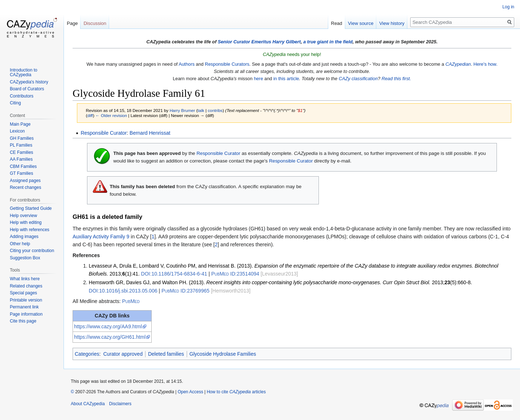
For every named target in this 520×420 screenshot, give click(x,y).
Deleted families (166, 354)
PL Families (21, 145)
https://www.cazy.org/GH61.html (110, 337)
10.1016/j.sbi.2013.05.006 (123, 291)
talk (201, 110)
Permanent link (24, 307)
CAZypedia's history (29, 82)
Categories (87, 354)
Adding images (24, 237)
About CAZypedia (88, 404)
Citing (15, 103)
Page (72, 23)
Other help (20, 244)
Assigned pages (25, 181)
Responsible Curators (227, 64)
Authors (187, 64)
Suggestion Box (25, 258)
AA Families (21, 159)
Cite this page (23, 321)
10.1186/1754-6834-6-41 (174, 274)
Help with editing (26, 222)
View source (361, 23)
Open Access (190, 392)
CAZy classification (358, 79)
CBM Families (23, 166)
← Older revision (111, 115)
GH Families (22, 138)
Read (337, 23)
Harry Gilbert (286, 42)
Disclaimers (120, 404)
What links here (25, 279)
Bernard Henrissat (150, 133)
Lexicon (17, 131)
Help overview (23, 216)
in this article (286, 79)
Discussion (95, 23)
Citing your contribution (32, 251)
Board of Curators (27, 89)
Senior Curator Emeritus (244, 42)
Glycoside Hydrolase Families (223, 354)
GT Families (21, 173)
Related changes (26, 286)
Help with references (29, 230)
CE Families (21, 152)
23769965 (185, 291)
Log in (508, 7)
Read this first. (396, 79)
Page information (26, 314)
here (259, 79)
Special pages (23, 293)
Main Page (20, 124)
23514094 (235, 274)
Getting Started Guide (31, 208)
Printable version (26, 300)
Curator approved (123, 354)
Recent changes (25, 187)
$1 (300, 110)
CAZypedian (458, 64)
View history (392, 23)
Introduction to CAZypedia (23, 73)
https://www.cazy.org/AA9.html (108, 326)
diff (90, 115)
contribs (215, 110)
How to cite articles (236, 392)
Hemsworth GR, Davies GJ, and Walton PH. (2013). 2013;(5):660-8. (280, 282)
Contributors (21, 96)
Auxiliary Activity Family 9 (101, 237)
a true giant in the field (328, 42)
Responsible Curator (104, 133)
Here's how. (485, 64)
